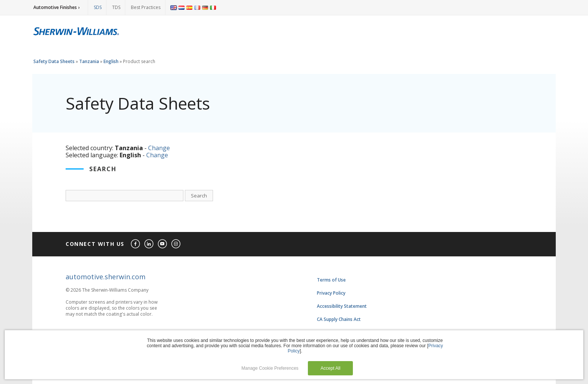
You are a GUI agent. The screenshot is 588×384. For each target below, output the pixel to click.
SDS (98, 7)
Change (159, 148)
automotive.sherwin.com (106, 277)
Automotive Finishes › (56, 7)
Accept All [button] (331, 368)
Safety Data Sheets (54, 61)
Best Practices (146, 7)
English (111, 61)
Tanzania (89, 61)
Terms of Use (331, 280)
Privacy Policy (331, 293)
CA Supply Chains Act (339, 319)
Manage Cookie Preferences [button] (270, 368)
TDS (116, 7)
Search (199, 196)
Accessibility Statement (342, 306)
